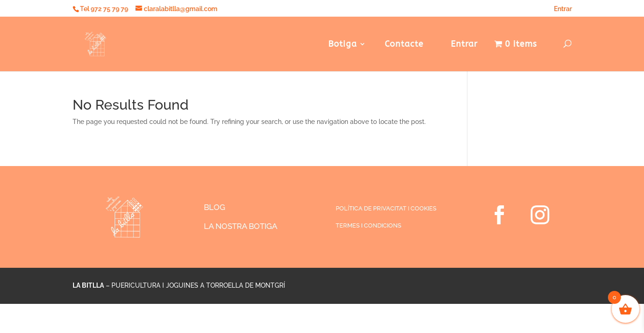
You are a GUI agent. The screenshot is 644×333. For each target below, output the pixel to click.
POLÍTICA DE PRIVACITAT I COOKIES (386, 208)
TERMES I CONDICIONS (368, 225)
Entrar (560, 9)
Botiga (343, 45)
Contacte (404, 45)
